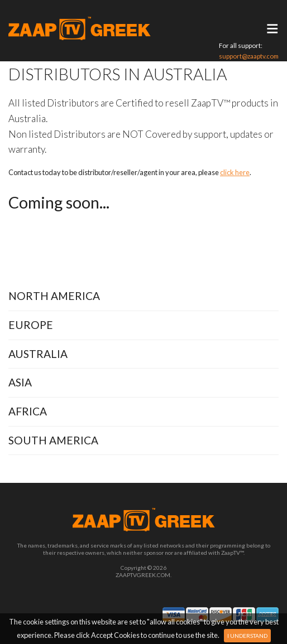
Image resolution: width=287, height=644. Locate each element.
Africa (28, 411)
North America (54, 296)
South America (53, 440)
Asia (20, 382)
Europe (31, 325)
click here (235, 172)
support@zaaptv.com (249, 56)
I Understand (247, 636)
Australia (38, 354)
